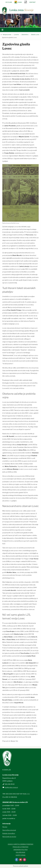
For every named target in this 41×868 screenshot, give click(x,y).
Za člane (9, 2)
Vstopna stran (7, 35)
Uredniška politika (20, 850)
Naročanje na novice (9, 837)
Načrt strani (21, 855)
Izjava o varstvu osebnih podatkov (21, 844)
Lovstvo (16, 35)
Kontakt (32, 2)
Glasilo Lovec (35, 35)
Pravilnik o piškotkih (20, 847)
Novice (5, 827)
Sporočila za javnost (9, 830)
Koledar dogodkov (9, 833)
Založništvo (25, 35)
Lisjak (20, 2)
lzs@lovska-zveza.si (11, 787)
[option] (20, 21)
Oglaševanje (20, 852)
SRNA (26, 2)
